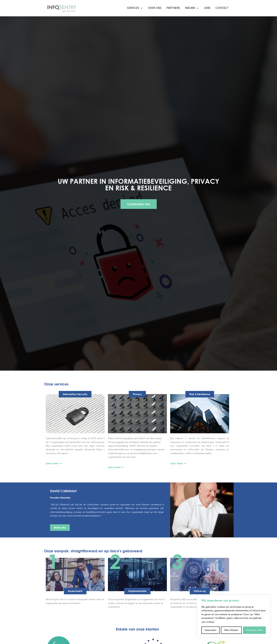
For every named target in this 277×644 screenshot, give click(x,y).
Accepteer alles (254, 630)
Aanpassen (211, 630)
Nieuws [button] (192, 8)
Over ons (155, 8)
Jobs (207, 8)
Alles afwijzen (231, 630)
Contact (222, 8)
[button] (75, 591)
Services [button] (135, 8)
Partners (173, 8)
